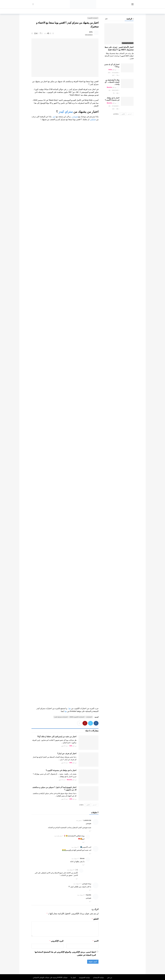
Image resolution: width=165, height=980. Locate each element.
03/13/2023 (89, 35)
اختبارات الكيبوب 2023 (77, 717)
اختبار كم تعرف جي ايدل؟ (67, 754)
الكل (106, 19)
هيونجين (75, 117)
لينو (54, 117)
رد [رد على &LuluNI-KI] (90, 831)
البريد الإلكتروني (56, 941)
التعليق (95, 919)
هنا (70, 708)
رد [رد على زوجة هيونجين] (90, 890)
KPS (91, 32)
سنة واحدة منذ (58, 836)
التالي (88, 805)
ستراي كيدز (66, 112)
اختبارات (89, 717)
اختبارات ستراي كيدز (61, 717)
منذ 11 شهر (65, 746)
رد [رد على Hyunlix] (90, 901)
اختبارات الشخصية (128, 43)
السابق (95, 805)
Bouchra (70, 780)
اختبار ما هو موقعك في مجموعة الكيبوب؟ (61, 770)
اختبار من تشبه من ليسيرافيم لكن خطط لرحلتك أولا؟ (57, 737)
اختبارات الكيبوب (93, 18)
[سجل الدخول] (33, 4)
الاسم (95, 941)
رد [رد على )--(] (76, 879)
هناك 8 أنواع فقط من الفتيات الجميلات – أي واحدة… (112, 82)
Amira (110, 70)
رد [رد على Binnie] (83, 865)
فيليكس (93, 119)
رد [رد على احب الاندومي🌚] (90, 853)
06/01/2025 (116, 90)
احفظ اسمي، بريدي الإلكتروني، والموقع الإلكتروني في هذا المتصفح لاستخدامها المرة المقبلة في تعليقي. (65, 953)
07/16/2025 (116, 106)
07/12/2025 (116, 73)
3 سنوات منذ (75, 847)
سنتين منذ (79, 820)
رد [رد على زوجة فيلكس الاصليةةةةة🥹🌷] (83, 842)
